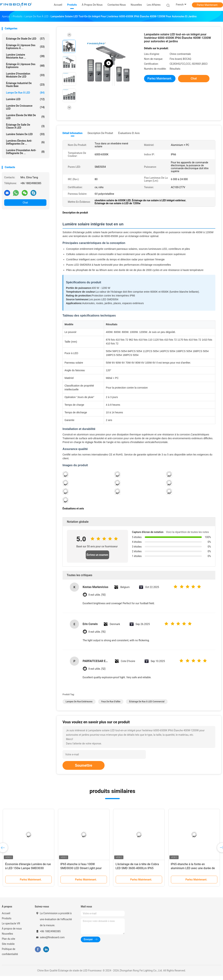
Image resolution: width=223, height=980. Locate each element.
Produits (7, 918)
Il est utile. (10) (97, 595)
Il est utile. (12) (97, 669)
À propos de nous (12, 929)
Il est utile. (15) (97, 632)
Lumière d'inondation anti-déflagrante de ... (25, 152)
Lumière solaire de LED (25, 134)
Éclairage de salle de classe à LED (25, 126)
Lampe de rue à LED (25, 93)
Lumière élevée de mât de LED (25, 117)
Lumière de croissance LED (25, 107)
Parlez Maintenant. (208, 5)
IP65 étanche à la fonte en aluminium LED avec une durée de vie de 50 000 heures (193, 868)
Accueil (6, 913)
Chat (25, 203)
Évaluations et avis (129, 133)
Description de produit (100, 133)
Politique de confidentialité (10, 952)
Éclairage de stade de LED (25, 39)
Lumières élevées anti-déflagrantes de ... (25, 142)
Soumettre (84, 765)
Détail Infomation (72, 133)
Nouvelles (7, 934)
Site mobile (8, 944)
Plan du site (8, 939)
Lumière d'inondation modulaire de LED (25, 75)
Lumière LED (25, 99)
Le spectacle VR (11, 923)
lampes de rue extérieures (79, 702)
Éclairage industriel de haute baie (25, 85)
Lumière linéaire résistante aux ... (25, 56)
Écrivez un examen (97, 555)
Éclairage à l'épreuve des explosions (25, 66)
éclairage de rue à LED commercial (147, 702)
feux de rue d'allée (111, 702)
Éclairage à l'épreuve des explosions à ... (25, 47)
